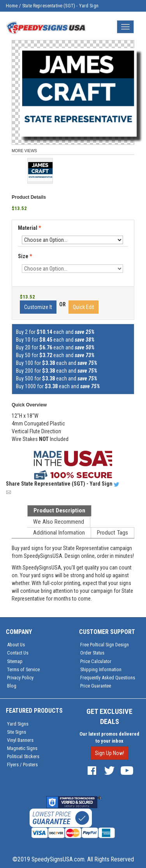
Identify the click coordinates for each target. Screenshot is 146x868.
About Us (16, 645)
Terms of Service (23, 669)
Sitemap (15, 661)
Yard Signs (18, 724)
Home (12, 6)
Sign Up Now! (110, 753)
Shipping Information (101, 669)
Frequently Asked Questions (108, 678)
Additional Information (59, 533)
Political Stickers (23, 756)
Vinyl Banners (20, 740)
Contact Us (18, 653)
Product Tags (113, 533)
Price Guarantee (96, 686)
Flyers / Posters (22, 765)
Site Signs (17, 732)
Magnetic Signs (22, 748)
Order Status (92, 653)
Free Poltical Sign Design (105, 645)
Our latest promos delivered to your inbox (109, 737)
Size (25, 256)
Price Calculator (96, 661)
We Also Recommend (59, 522)
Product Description (59, 510)
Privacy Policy (20, 678)
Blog (12, 686)
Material (30, 228)
